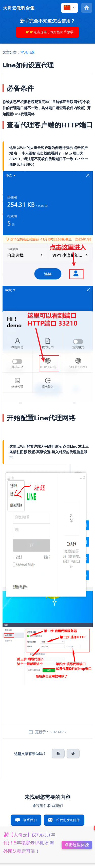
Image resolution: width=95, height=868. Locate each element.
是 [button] (58, 753)
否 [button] (73, 753)
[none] (19, 8)
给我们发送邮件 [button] (68, 820)
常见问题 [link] (28, 52)
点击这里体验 (77, 845)
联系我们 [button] (30, 820)
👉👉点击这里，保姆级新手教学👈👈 (49, 34)
